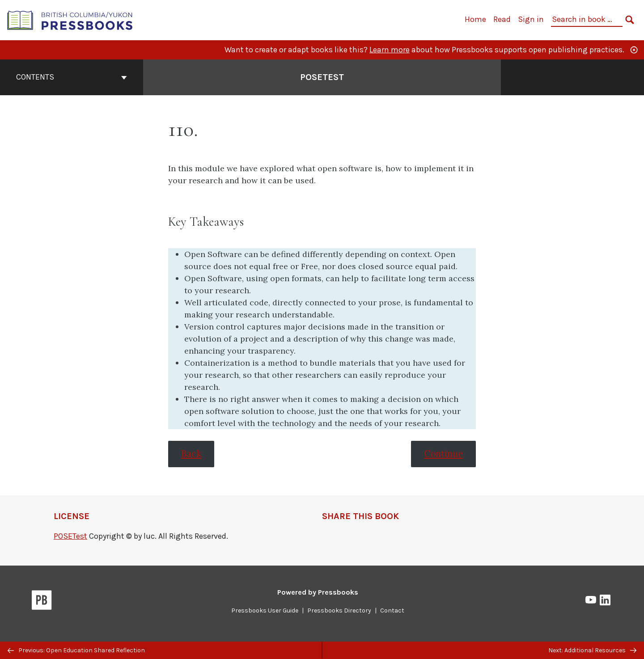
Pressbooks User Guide (265, 610)
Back (191, 454)
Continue (443, 454)
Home (475, 19)
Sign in (531, 19)
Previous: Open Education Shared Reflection (76, 650)
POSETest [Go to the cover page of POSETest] (322, 77)
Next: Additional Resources (592, 650)
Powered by (318, 592)
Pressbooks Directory (339, 610)
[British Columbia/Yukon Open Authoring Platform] (70, 19)
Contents (72, 77)
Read (502, 19)
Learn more (390, 50)
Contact (392, 610)
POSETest (70, 536)
